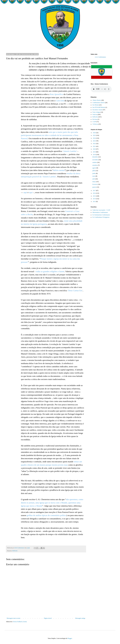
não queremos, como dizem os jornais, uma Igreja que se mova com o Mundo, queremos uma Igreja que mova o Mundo (52, 503)
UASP (94, 122)
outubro (95, 162)
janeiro (94, 187)
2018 (95, 155)
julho (94, 171)
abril (94, 179)
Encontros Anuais (97, 110)
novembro (95, 160)
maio (94, 176)
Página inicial (48, 618)
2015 (95, 196)
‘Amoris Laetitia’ (70, 151)
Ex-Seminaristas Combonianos (101, 215)
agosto (94, 168)
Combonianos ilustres (99, 103)
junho (94, 173)
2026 (95, 133)
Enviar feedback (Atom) (20, 622)
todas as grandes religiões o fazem (50, 271)
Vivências (95, 124)
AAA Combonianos (100, 57)
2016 (95, 193)
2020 (95, 149)
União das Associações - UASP (101, 210)
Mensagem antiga (80, 618)
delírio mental (59, 170)
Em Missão (96, 105)
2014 (95, 199)
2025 (95, 135)
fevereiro (95, 184)
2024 (95, 138)
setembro (95, 165)
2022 (95, 144)
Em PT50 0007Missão (99, 107)
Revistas (95, 119)
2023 (95, 141)
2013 (95, 202)
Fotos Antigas (96, 112)
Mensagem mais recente (13, 618)
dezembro (95, 157)
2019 (95, 152)
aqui (25, 192)
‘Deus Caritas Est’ (75, 291)
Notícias (95, 115)
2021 (95, 146)
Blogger (70, 638)
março (94, 182)
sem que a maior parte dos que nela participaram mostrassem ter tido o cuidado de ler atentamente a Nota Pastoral (50, 135)
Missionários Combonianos (100, 212)
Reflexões (15, 551)
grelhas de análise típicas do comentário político (47, 515)
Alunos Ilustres (97, 100)
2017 (95, 191)
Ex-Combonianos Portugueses (101, 217)
